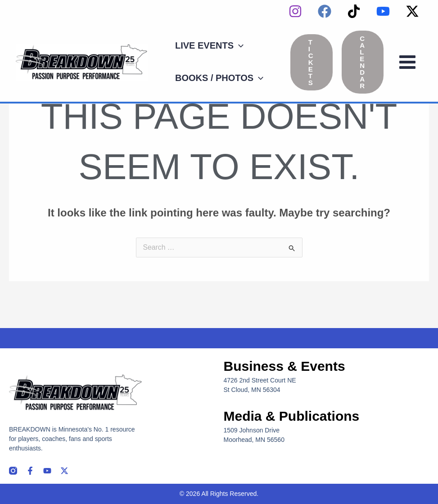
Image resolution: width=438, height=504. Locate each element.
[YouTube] (383, 11)
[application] (239, 45)
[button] (209, 45)
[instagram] (295, 11)
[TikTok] (354, 11)
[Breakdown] (82, 61)
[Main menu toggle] (407, 62)
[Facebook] (325, 11)
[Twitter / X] (412, 11)
